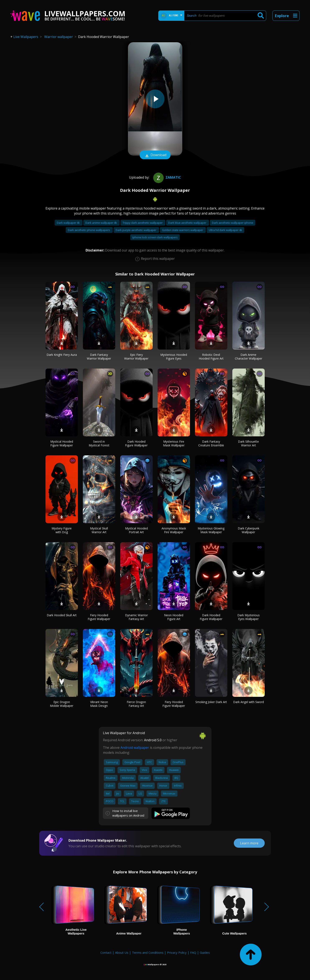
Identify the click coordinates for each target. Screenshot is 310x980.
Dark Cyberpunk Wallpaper (249, 530)
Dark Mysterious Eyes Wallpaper (249, 617)
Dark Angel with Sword (249, 702)
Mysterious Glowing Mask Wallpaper (211, 530)
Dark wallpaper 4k (69, 223)
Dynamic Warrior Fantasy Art (136, 617)
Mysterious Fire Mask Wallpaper (174, 443)
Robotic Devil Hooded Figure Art (211, 357)
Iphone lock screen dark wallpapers (155, 237)
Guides (205, 952)
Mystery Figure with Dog (62, 530)
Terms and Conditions (148, 952)
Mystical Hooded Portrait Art (136, 530)
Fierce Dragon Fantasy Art (136, 704)
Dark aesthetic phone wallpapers (89, 230)
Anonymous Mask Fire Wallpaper (174, 530)
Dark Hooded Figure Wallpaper (136, 443)
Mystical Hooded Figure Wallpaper (62, 443)
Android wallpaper (135, 748)
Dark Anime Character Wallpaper (249, 357)
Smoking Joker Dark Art (211, 702)
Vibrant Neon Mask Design (99, 704)
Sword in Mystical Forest (99, 443)
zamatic (167, 177)
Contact (106, 952)
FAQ (193, 952)
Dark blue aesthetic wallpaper (188, 223)
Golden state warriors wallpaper (183, 230)
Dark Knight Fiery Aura (62, 355)
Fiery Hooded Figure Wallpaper (99, 617)
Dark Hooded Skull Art (62, 615)
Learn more (249, 843)
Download (155, 155)
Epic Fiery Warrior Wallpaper (136, 357)
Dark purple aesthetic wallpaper (136, 230)
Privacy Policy (177, 952)
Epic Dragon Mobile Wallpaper (62, 704)
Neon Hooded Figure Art (174, 617)
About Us (122, 952)
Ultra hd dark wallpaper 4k (225, 230)
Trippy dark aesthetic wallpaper (143, 223)
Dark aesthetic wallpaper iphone (233, 223)
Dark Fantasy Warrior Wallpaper (99, 357)
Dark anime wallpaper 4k (101, 223)
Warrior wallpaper (59, 37)
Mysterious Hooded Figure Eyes (174, 357)
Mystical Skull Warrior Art (99, 530)
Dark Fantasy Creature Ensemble (211, 443)
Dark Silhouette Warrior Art (248, 443)
